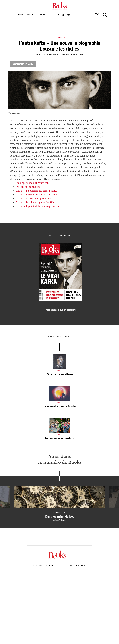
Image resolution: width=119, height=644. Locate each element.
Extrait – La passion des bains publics (36, 191)
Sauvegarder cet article (23, 64)
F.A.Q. (61, 566)
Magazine (31, 15)
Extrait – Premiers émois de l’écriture (36, 194)
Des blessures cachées (28, 187)
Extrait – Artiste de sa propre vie (34, 198)
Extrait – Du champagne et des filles (36, 202)
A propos (38, 566)
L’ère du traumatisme (60, 374)
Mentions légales (77, 566)
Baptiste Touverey (78, 54)
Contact (50, 566)
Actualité (20, 15)
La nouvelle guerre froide (60, 406)
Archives (42, 15)
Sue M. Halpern (61, 520)
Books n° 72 (57, 54)
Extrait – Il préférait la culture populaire (38, 206)
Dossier (61, 38)
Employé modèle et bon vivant (33, 183)
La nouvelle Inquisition (60, 438)
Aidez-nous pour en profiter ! (61, 310)
